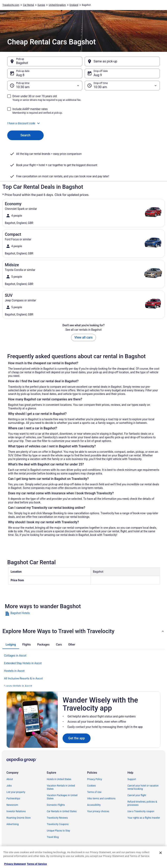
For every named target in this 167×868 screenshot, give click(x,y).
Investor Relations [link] (16, 811)
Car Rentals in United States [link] (62, 811)
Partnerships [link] (13, 799)
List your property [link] (16, 792)
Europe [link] (41, 5)
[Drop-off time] (122, 86)
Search (25, 135)
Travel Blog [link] (53, 837)
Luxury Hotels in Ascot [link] (18, 686)
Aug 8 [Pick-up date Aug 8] (20, 75)
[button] (83, 123)
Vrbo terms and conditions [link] (101, 799)
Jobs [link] (9, 786)
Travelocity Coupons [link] (58, 824)
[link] (83, 614)
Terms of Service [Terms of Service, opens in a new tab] (37, 864)
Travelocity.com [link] (11, 5)
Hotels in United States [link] (59, 779)
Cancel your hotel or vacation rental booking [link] (143, 787)
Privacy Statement (15, 864)
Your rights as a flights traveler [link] (144, 818)
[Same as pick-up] (122, 61)
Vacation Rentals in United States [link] (61, 787)
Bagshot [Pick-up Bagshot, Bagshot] (22, 63)
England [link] (74, 5)
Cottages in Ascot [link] (15, 656)
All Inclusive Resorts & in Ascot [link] (23, 678)
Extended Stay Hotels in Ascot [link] (23, 663)
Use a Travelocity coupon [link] (141, 811)
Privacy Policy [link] (95, 779)
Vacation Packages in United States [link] (62, 797)
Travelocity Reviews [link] (57, 818)
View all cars (83, 337)
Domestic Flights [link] (56, 805)
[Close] (161, 853)
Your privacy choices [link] (98, 811)
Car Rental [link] (28, 5)
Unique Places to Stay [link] (59, 831)
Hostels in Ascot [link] (14, 671)
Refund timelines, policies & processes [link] (142, 803)
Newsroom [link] (12, 805)
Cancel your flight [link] (137, 795)
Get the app (76, 738)
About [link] (10, 779)
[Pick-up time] (45, 86)
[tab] (11, 645)
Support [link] (132, 779)
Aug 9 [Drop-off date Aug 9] (98, 75)
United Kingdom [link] (57, 5)
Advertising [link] (12, 824)
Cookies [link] (91, 786)
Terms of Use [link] (94, 792)
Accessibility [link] (94, 805)
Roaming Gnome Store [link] (19, 818)
